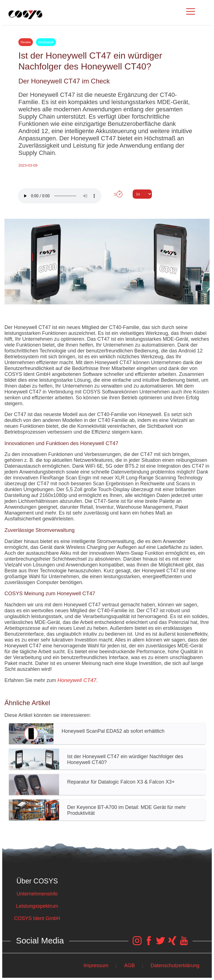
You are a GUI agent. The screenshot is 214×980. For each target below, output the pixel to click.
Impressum (96, 965)
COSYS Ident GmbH (37, 918)
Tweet (107, 204)
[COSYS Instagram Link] (137, 943)
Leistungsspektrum (37, 906)
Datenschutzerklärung (175, 965)
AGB (130, 965)
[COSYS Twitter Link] (160, 943)
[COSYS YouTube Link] (184, 943)
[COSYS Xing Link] (172, 943)
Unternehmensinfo (37, 894)
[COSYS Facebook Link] (149, 943)
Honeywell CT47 (77, 680)
